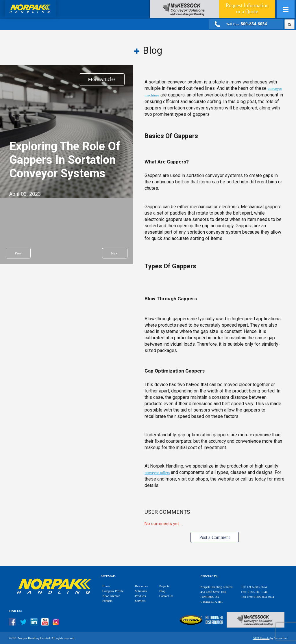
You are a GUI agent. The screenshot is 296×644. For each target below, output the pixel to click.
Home (106, 586)
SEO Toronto (261, 638)
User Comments (167, 512)
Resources (141, 586)
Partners (107, 601)
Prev (18, 253)
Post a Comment (215, 537)
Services (140, 601)
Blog (162, 591)
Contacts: (210, 576)
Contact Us (166, 596)
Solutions (141, 591)
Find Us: (15, 611)
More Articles (102, 79)
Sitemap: (108, 576)
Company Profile (113, 591)
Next (115, 253)
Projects (164, 586)
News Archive (111, 596)
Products (140, 596)
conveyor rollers (157, 473)
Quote (247, 9)
